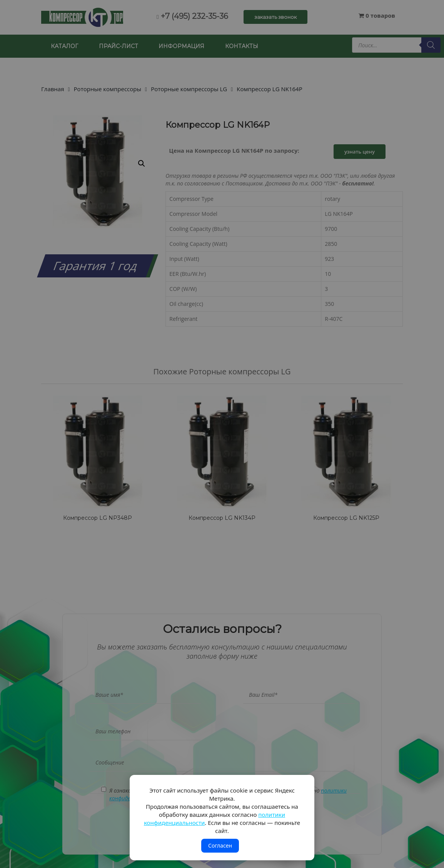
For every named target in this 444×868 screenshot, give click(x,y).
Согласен (220, 845)
